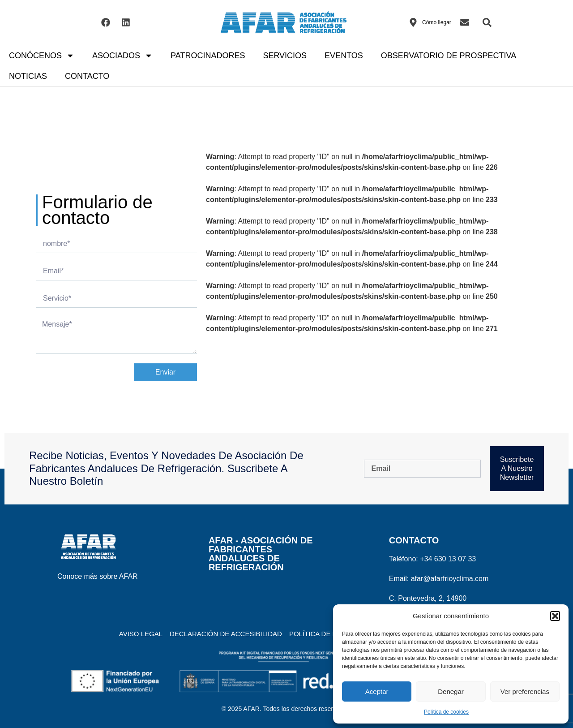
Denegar (451, 691)
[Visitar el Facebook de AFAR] (106, 22)
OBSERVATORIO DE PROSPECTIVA (449, 56)
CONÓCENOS (42, 56)
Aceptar (377, 691)
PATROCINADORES (208, 56)
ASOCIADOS (122, 56)
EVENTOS (344, 56)
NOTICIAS (28, 76)
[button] (555, 616)
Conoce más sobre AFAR (98, 576)
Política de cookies (446, 712)
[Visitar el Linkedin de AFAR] (126, 22)
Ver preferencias (525, 691)
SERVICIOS (285, 56)
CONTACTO (87, 76)
